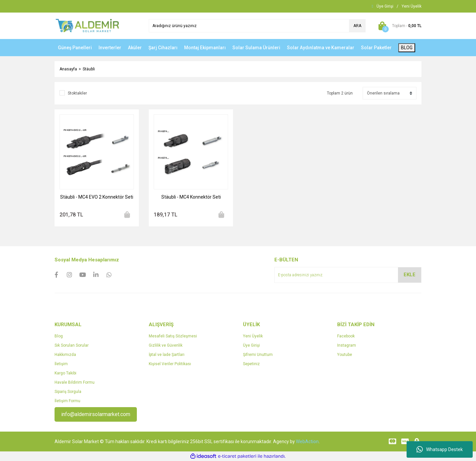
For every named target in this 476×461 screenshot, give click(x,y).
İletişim (61, 364)
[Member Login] (385, 6)
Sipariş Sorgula (68, 392)
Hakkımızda (65, 355)
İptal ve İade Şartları (167, 355)
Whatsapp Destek (440, 449)
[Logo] (87, 25)
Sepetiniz (251, 364)
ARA (357, 26)
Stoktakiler (77, 93)
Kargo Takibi (65, 373)
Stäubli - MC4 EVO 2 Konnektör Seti (97, 197)
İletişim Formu (67, 401)
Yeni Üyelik (253, 336)
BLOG (407, 48)
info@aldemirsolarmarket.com (96, 414)
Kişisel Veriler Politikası (170, 364)
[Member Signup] (412, 6)
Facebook (346, 336)
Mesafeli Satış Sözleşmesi (173, 336)
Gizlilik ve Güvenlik (166, 345)
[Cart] (398, 26)
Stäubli (89, 69)
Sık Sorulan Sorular (72, 345)
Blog (59, 336)
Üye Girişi (251, 345)
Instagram (347, 345)
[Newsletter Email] (348, 275)
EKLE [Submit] (410, 275)
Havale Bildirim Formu (75, 382)
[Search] (257, 26)
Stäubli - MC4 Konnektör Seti (191, 197)
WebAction (307, 442)
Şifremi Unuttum (258, 355)
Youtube (345, 355)
